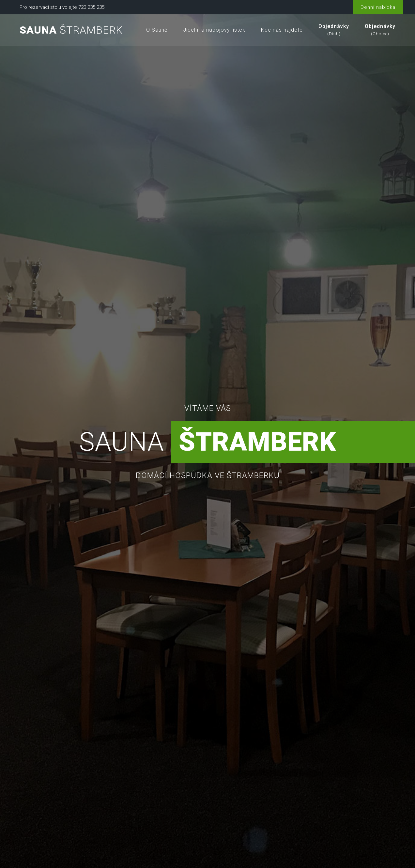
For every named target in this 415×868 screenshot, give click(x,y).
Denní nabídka (378, 7)
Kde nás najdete (282, 30)
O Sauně (157, 30)
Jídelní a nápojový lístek (214, 30)
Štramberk (71, 30)
